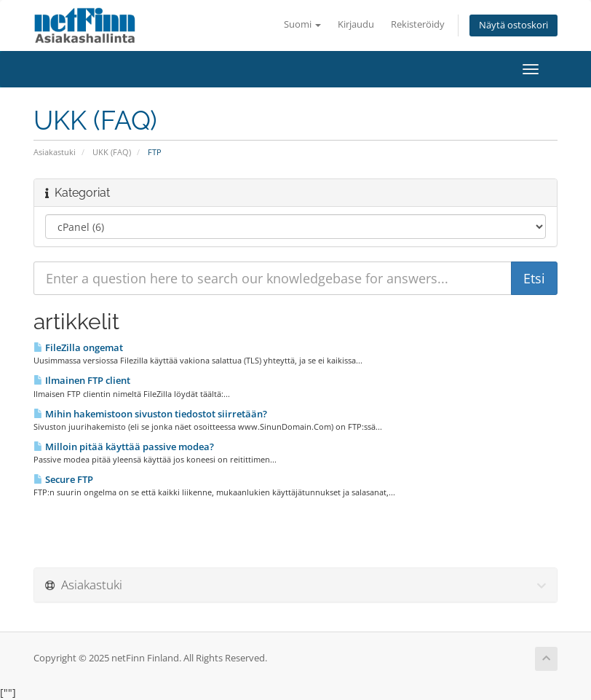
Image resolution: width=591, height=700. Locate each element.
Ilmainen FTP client (82, 380)
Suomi (302, 24)
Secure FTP (63, 479)
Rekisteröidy (418, 24)
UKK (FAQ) (112, 152)
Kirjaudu (356, 24)
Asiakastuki (55, 152)
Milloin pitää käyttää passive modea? (124, 447)
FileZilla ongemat (78, 347)
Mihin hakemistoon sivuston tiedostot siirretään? (150, 414)
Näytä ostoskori (513, 25)
